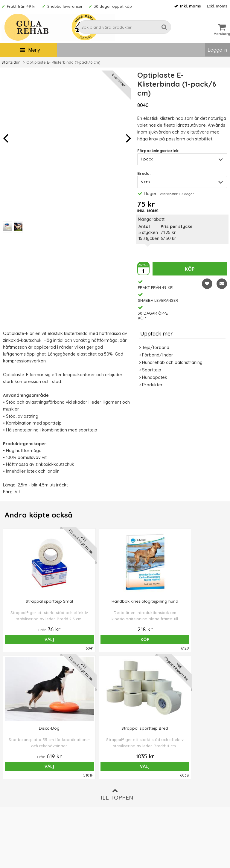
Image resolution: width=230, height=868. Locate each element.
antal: (143, 264)
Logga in (217, 50)
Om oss (124, 774)
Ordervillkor (129, 783)
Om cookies (129, 792)
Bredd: (144, 173)
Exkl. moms (217, 6)
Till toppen (115, 667)
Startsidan (11, 62)
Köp (190, 269)
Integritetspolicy (133, 801)
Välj (30, 639)
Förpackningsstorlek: (158, 151)
